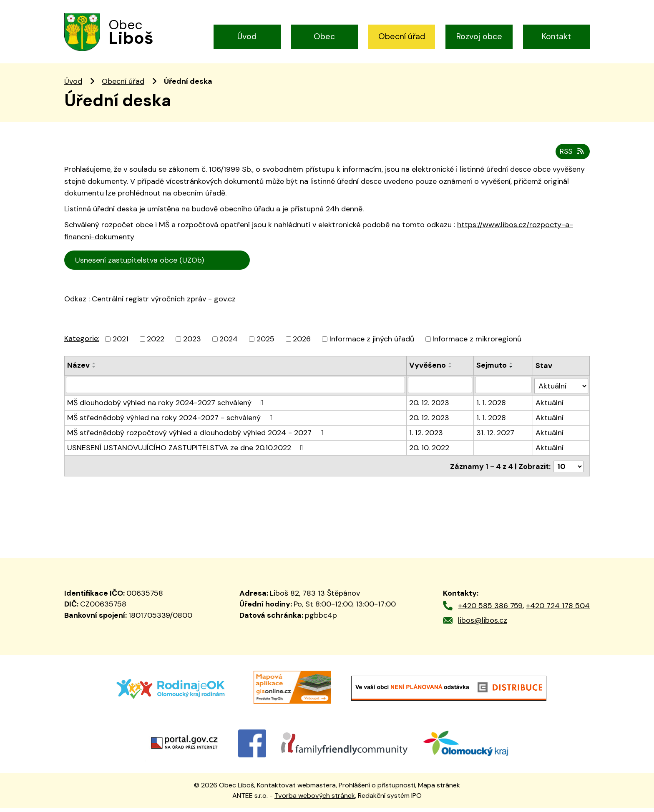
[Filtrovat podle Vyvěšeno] (440, 391)
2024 (229, 345)
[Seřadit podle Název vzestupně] (94, 370)
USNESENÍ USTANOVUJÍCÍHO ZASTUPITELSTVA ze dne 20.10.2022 (187, 453)
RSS (572, 158)
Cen (261, 265)
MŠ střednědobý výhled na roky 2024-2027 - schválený (172, 423)
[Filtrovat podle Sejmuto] (504, 391)
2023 (192, 345)
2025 (265, 345)
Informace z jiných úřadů (372, 345)
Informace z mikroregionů (477, 345)
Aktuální (550, 408)
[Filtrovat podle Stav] (561, 391)
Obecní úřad (402, 36)
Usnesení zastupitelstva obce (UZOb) (158, 266)
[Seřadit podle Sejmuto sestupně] (512, 373)
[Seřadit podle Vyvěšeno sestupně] (450, 373)
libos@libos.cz (483, 624)
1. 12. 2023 (426, 438)
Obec (324, 36)
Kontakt (556, 36)
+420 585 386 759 (490, 610)
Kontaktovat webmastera (296, 789)
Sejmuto (492, 371)
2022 (156, 345)
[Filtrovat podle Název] (235, 391)
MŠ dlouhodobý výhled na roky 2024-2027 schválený (167, 408)
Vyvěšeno (428, 371)
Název (78, 371)
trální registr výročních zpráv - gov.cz (160, 323)
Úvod (247, 36)
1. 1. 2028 (492, 408)
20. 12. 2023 (429, 408)
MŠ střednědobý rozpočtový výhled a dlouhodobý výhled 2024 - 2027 (197, 438)
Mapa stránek (439, 789)
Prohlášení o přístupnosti (377, 789)
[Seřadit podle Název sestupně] (94, 373)
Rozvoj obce (479, 36)
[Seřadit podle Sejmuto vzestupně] (512, 370)
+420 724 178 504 (558, 610)
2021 (121, 345)
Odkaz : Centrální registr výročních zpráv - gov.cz (150, 305)
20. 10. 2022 (429, 453)
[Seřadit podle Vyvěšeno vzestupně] (450, 370)
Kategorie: (82, 345)
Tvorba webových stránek (315, 799)
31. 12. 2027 (496, 438)
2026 (302, 345)
